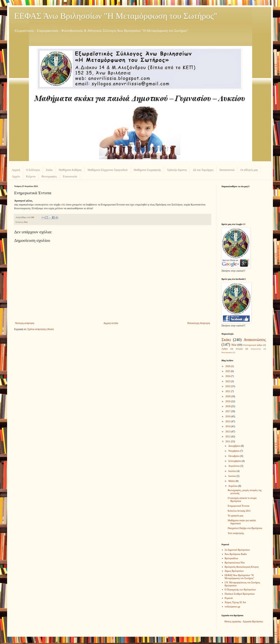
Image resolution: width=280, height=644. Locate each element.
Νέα (26, 222)
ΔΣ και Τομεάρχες (203, 170)
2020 (228, 396)
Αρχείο (16, 176)
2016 (228, 416)
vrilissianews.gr (233, 607)
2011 (228, 441)
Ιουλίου (232, 471)
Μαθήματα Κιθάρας (70, 170)
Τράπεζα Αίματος (177, 170)
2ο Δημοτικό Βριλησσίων (237, 550)
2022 (228, 386)
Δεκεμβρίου (235, 446)
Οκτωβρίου (234, 456)
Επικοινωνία (70, 176)
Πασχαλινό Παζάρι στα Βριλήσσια (245, 528)
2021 (228, 391)
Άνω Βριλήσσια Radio (236, 554)
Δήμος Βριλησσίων (234, 571)
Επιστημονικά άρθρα (253, 345)
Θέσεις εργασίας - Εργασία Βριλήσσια (244, 622)
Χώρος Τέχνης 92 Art (235, 602)
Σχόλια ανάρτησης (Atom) (41, 329)
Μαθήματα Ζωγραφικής (147, 170)
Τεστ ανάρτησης (236, 533)
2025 (228, 371)
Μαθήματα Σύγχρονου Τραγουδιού (108, 170)
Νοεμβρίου (234, 451)
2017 (228, 411)
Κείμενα (31, 176)
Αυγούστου (234, 466)
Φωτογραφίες (49, 176)
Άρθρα (225, 349)
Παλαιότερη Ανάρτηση (199, 323)
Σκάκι (49, 170)
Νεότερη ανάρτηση (25, 323)
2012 (228, 437)
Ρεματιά (229, 598)
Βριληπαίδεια (231, 558)
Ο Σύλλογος (33, 170)
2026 (228, 366)
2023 (228, 381)
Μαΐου (232, 481)
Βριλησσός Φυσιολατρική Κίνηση (242, 567)
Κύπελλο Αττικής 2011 (239, 511)
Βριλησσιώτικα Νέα (235, 563)
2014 (228, 426)
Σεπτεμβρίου (235, 461)
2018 (228, 406)
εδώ (63, 204)
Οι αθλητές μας (249, 170)
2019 (228, 401)
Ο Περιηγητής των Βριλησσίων (240, 590)
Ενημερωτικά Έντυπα (239, 506)
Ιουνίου (232, 476)
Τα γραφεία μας (236, 516)
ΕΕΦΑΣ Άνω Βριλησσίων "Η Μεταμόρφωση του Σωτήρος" (116, 16)
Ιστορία (239, 349)
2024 (228, 376)
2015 (228, 421)
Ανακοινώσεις (255, 340)
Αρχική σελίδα (111, 323)
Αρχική (16, 170)
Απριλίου (233, 486)
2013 (228, 432)
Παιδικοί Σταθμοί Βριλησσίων (240, 594)
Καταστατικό (227, 170)
